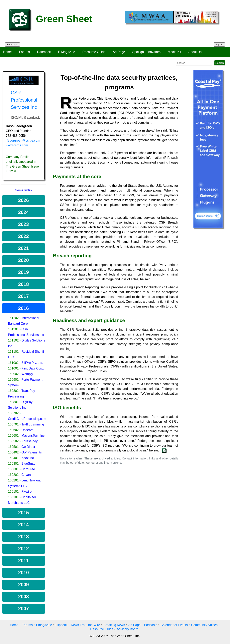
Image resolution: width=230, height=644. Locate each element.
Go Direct (28, 447)
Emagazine (44, 625)
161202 (13, 318)
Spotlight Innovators (146, 52)
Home (7, 52)
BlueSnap (28, 464)
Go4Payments (32, 452)
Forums (24, 52)
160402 (13, 452)
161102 (13, 340)
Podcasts (151, 625)
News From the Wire (85, 625)
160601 (13, 436)
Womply (27, 374)
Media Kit (174, 52)
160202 (13, 475)
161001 (13, 368)
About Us (195, 52)
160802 (13, 391)
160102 (13, 492)
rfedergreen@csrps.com (23, 140)
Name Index (24, 190)
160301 (13, 469)
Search (220, 63)
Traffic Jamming (33, 424)
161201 (13, 329)
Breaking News (114, 625)
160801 (13, 402)
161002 (13, 363)
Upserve (28, 430)
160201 (13, 480)
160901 (13, 380)
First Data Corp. (33, 368)
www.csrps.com (17, 145)
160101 (13, 497)
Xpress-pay (30, 441)
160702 (13, 413)
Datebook (44, 52)
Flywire (27, 492)
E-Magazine (67, 52)
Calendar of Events (174, 625)
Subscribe (12, 44)
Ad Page (119, 52)
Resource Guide (94, 52)
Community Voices (204, 625)
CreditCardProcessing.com (27, 419)
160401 (13, 458)
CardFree (28, 469)
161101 (13, 352)
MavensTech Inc (33, 436)
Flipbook (61, 625)
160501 (13, 447)
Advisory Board (128, 629)
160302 (13, 464)
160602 (13, 430)
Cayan (26, 475)
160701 (13, 424)
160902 (13, 374)
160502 (13, 441)
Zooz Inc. (28, 458)
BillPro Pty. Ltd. (32, 363)
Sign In (219, 44)
